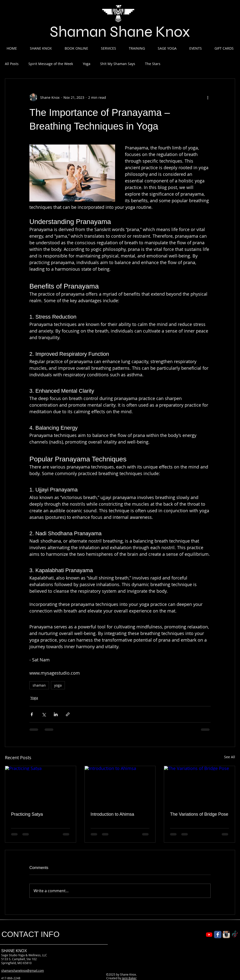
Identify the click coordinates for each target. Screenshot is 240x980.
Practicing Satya (27, 814)
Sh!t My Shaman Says (118, 64)
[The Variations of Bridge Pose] (199, 786)
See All (230, 757)
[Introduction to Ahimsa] (120, 786)
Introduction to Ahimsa (112, 814)
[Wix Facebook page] (218, 935)
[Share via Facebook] (32, 714)
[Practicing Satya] (41, 786)
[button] (41, 48)
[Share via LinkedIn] (56, 714)
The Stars (153, 64)
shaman (39, 685)
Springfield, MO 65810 (16, 963)
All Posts (12, 64)
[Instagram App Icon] (226, 935)
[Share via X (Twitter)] (44, 714)
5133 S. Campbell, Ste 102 (19, 959)
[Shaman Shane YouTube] (209, 935)
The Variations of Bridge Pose (199, 814)
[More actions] (208, 97)
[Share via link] (68, 714)
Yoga (87, 64)
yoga (58, 685)
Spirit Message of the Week (51, 64)
